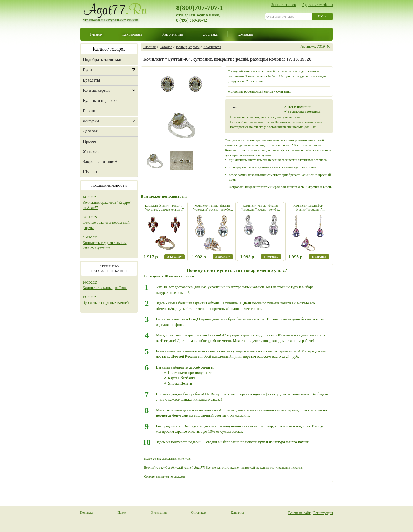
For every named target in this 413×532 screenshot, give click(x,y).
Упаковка (91, 151)
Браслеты (91, 80)
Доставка (210, 34)
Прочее (89, 141)
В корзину (174, 257)
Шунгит (90, 172)
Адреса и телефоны (318, 5)
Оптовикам (199, 513)
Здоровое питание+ (100, 161)
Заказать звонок (284, 5)
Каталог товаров (109, 49)
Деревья (90, 131)
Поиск (122, 513)
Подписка (87, 513)
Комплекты (212, 47)
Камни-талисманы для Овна (105, 288)
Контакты (245, 34)
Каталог (166, 47)
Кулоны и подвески (100, 100)
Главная (96, 34)
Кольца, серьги (96, 90)
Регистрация (323, 513)
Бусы (88, 70)
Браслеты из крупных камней (106, 303)
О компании (159, 513)
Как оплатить (172, 34)
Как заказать (132, 34)
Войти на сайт (299, 513)
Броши (89, 111)
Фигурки (91, 121)
